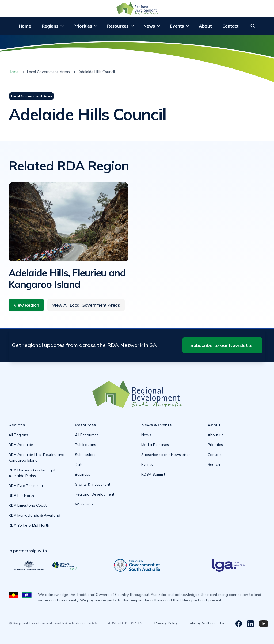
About (205, 26)
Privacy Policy (166, 623)
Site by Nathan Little (207, 623)
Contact (230, 26)
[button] (53, 26)
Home (25, 26)
